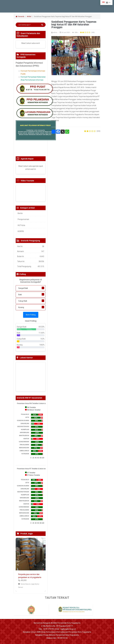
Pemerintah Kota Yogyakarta (69, 623)
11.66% (42, 333)
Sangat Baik (23, 288)
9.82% (42, 345)
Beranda (20, 17)
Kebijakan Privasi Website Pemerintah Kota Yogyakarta (57, 635)
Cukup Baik (23, 301)
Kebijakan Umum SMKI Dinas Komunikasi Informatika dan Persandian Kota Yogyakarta (57, 632)
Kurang (21, 307)
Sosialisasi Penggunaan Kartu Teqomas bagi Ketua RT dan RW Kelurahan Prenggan (63, 17)
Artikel (29, 17)
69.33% (42, 327)
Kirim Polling (31, 315)
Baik (20, 295)
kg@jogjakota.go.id (68, 629)
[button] (18, 565)
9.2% (43, 339)
